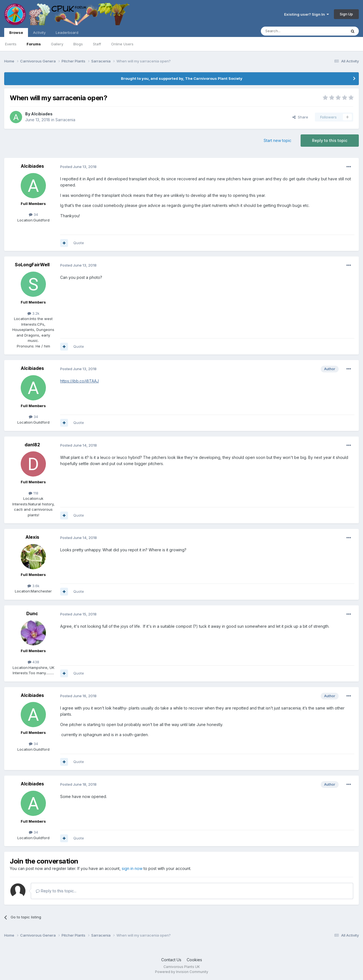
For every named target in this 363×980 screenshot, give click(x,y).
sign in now (132, 868)
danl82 (32, 445)
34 (33, 214)
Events (11, 44)
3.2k (33, 313)
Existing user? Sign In (306, 14)
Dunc (32, 613)
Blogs (78, 44)
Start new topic (277, 140)
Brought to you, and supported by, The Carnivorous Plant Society (182, 78)
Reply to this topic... (56, 891)
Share (300, 117)
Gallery (57, 44)
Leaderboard (67, 32)
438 (33, 662)
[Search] (289, 31)
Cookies (194, 960)
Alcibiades (42, 114)
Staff (97, 44)
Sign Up (346, 14)
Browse (16, 34)
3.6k (33, 586)
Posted (78, 167)
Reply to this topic (330, 140)
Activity (39, 32)
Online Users (122, 44)
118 (33, 493)
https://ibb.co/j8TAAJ (79, 381)
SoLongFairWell (32, 265)
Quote (79, 243)
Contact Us (171, 960)
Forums (34, 44)
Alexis (32, 537)
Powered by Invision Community (182, 972)
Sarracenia (65, 120)
